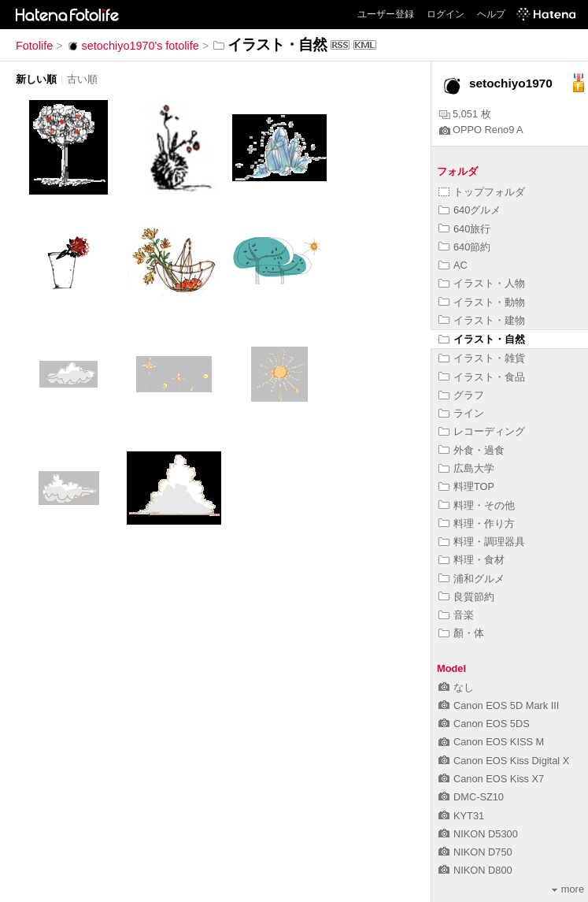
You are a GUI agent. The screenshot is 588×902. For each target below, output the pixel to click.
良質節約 (466, 597)
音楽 (456, 615)
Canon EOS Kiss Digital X (504, 761)
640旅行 (464, 229)
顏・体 (461, 633)
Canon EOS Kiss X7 (491, 779)
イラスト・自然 (482, 339)
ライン (461, 413)
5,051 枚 (465, 114)
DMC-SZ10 (471, 797)
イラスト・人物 (482, 283)
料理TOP (466, 486)
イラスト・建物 (482, 320)
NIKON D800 (475, 870)
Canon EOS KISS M (491, 742)
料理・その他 (477, 505)
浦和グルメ (472, 579)
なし (456, 687)
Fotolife (34, 46)
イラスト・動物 (482, 302)
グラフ (461, 395)
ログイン (446, 14)
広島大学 (466, 468)
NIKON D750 (475, 852)
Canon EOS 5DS (484, 724)
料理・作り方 (477, 523)
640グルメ (470, 210)
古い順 (82, 79)
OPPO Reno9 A (481, 130)
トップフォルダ (482, 192)
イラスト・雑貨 (482, 358)
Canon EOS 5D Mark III (499, 705)
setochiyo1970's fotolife (133, 46)
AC (453, 265)
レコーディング (482, 431)
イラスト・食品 (482, 377)
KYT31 (461, 816)
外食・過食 (472, 450)
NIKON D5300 (478, 834)
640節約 (464, 247)
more (568, 889)
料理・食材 (472, 560)
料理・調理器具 (482, 542)
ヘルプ (491, 14)
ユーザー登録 (386, 14)
